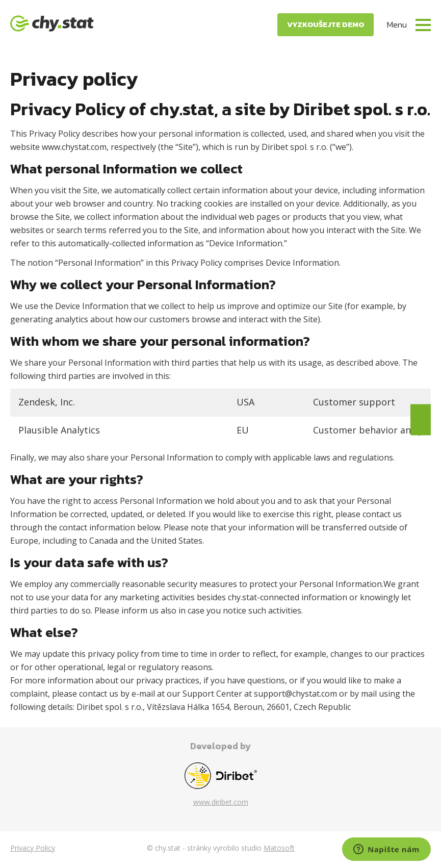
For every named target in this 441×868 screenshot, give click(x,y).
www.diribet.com (221, 802)
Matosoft (279, 848)
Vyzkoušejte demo (326, 24)
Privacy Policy (33, 848)
